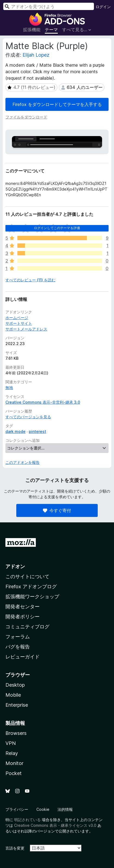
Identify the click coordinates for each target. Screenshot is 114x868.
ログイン (103, 7)
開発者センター (23, 607)
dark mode (15, 431)
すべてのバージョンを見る (28, 417)
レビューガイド (23, 657)
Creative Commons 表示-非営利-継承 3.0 (43, 402)
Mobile (13, 695)
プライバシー (17, 809)
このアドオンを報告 (23, 462)
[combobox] (49, 6)
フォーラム (18, 637)
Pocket (14, 773)
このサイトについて (27, 576)
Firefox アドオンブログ (31, 586)
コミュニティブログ (27, 627)
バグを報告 (18, 647)
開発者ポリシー (23, 617)
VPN (11, 743)
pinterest (37, 431)
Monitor (14, 763)
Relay (12, 753)
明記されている (27, 820)
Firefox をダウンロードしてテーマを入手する (57, 104)
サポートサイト (19, 323)
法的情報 (65, 809)
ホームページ (17, 318)
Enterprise (17, 705)
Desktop (15, 685)
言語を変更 (15, 848)
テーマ (51, 30)
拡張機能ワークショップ (32, 597)
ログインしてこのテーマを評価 (57, 228)
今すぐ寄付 (57, 510)
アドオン (15, 566)
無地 (9, 388)
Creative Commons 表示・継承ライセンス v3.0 (55, 825)
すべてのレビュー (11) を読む (30, 280)
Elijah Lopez (36, 55)
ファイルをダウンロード (26, 117)
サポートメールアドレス (26, 329)
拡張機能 (32, 30)
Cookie (43, 809)
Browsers (16, 733)
